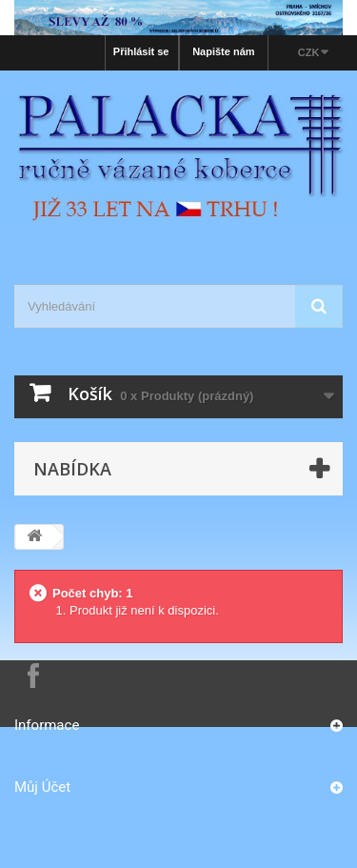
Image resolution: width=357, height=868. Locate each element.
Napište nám (223, 51)
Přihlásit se (141, 51)
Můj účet (42, 787)
